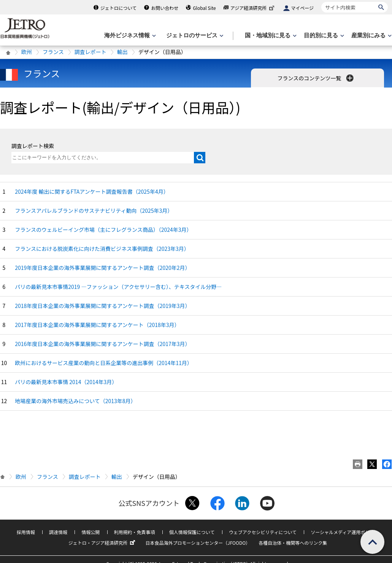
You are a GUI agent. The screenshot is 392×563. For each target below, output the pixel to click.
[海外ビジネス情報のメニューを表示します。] (129, 36)
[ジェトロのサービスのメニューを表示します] (194, 36)
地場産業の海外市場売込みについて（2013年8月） (75, 401)
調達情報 (58, 532)
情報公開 (90, 532)
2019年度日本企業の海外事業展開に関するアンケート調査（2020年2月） (102, 268)
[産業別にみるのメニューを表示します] (371, 36)
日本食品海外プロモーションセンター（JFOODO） (198, 543)
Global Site (204, 8)
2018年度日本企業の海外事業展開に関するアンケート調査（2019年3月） (102, 306)
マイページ (302, 8)
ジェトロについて (119, 8)
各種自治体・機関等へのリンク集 (293, 543)
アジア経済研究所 (253, 8)
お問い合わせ (165, 8)
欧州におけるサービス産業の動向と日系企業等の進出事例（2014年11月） (104, 363)
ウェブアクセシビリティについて (263, 532)
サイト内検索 (321, 2)
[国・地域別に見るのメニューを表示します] (270, 36)
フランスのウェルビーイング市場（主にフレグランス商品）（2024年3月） (103, 230)
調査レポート (90, 52)
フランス (53, 52)
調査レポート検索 (33, 146)
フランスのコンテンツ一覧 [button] (317, 78)
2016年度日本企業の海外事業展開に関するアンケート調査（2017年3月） (102, 344)
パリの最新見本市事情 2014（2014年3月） (66, 382)
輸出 (122, 52)
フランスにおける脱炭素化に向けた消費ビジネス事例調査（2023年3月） (102, 249)
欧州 (27, 52)
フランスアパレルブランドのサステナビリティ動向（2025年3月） (94, 211)
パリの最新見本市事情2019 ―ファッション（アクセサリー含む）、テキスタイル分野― (118, 287)
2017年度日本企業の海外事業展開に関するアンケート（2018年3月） (97, 325)
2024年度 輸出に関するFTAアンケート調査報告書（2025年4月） (92, 191)
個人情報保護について (192, 532)
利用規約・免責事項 (135, 532)
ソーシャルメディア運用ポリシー (345, 532)
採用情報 (26, 532)
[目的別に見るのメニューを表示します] (323, 36)
